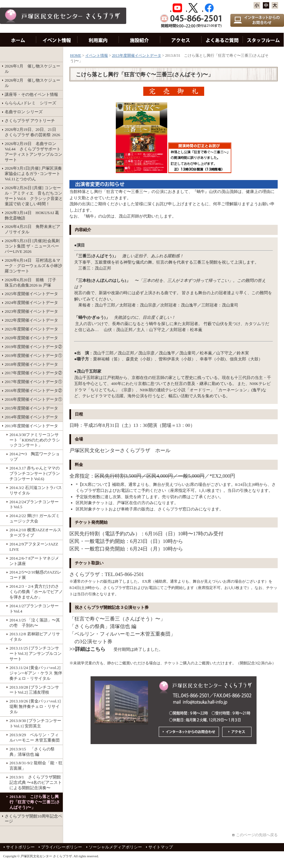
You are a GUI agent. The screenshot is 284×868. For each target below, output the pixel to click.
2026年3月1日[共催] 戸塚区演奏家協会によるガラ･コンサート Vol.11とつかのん (33, 174)
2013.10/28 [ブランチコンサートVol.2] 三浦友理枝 (34, 690)
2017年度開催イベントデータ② (33, 373)
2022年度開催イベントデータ (31, 320)
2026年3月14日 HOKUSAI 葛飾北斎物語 (32, 215)
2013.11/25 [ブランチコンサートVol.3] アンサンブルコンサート (35, 653)
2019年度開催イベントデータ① (33, 355)
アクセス (181, 40)
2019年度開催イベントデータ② (33, 347)
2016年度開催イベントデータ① (33, 399)
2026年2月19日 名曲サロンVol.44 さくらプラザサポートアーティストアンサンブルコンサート (33, 152)
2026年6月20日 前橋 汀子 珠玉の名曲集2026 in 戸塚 (33, 283)
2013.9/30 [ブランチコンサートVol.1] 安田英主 (35, 723)
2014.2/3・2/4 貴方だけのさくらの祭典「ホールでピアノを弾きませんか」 (36, 592)
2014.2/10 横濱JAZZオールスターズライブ (35, 533)
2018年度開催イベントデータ (31, 364)
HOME (18, 40)
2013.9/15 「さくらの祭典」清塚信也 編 (32, 752)
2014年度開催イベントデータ (31, 417)
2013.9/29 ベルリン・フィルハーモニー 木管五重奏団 (35, 737)
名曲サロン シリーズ (24, 112)
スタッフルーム (263, 40)
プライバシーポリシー (62, 847)
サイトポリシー (20, 847)
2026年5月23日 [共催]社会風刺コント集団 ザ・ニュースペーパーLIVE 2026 (32, 246)
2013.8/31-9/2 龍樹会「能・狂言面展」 (36, 766)
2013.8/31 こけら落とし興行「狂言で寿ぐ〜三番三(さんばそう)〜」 (35, 802)
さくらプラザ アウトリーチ (30, 121)
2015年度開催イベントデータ (31, 408)
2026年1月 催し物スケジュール (33, 69)
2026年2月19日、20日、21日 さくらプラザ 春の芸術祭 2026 (33, 132)
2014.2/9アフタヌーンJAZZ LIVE (36, 547)
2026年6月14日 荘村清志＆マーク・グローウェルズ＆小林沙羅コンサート (33, 266)
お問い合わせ (222, 40)
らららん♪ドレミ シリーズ (30, 103)
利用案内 (98, 40)
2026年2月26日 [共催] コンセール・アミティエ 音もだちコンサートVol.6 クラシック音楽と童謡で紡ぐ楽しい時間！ (34, 196)
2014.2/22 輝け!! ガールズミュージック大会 (35, 518)
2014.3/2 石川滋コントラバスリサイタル (36, 490)
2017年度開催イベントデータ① (33, 382)
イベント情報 (57, 40)
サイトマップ (161, 847)
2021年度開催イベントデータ (31, 329)
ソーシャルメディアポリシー (115, 847)
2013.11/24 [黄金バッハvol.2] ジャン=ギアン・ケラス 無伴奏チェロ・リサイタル (36, 673)
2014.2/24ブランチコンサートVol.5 (34, 504)
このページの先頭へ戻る (257, 835)
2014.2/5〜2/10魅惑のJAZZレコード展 (35, 575)
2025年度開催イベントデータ (31, 294)
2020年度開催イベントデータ (31, 338)
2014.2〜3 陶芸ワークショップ (35, 457)
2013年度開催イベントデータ (31, 426)
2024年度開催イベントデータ (31, 303)
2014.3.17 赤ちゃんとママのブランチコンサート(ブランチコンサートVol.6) (35, 473)
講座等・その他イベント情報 (31, 94)
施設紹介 (140, 40)
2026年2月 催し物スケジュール (33, 83)
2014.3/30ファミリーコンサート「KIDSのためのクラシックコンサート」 (35, 440)
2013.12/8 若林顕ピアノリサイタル (35, 637)
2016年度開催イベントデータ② (33, 390)
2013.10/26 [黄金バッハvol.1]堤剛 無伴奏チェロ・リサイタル (35, 706)
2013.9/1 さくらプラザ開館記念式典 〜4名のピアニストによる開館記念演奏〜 (36, 782)
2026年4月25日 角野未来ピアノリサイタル (33, 229)
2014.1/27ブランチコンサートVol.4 (34, 609)
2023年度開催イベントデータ (31, 311)
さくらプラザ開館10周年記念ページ (33, 819)
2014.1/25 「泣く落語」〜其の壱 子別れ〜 (35, 623)
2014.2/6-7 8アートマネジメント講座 (34, 561)
